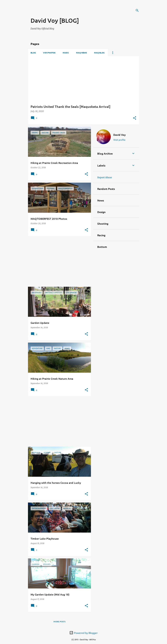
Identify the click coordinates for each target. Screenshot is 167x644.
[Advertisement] (69, 11)
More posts (59, 622)
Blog (33, 53)
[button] (135, 118)
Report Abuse (105, 177)
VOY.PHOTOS (49, 53)
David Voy (119, 135)
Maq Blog (99, 53)
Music (66, 53)
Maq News (81, 53)
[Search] (137, 10)
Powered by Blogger (83, 633)
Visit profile (119, 140)
